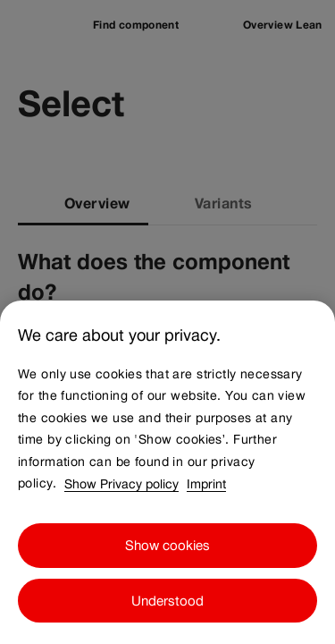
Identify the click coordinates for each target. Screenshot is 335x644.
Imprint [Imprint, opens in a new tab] (206, 514)
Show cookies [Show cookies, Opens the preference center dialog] (167, 576)
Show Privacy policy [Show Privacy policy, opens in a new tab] (121, 514)
